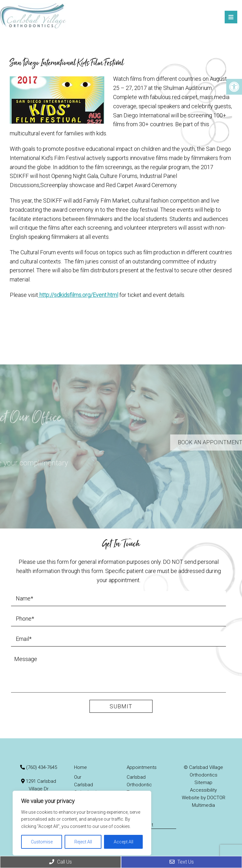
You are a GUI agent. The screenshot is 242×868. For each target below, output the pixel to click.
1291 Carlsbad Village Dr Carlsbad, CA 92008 (38, 789)
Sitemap (203, 782)
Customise (42, 842)
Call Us (60, 862)
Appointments (142, 767)
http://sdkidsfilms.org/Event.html (78, 295)
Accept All (124, 842)
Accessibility (203, 790)
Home (81, 767)
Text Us (182, 862)
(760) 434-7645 (42, 767)
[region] (82, 823)
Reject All (83, 842)
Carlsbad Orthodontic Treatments (139, 785)
